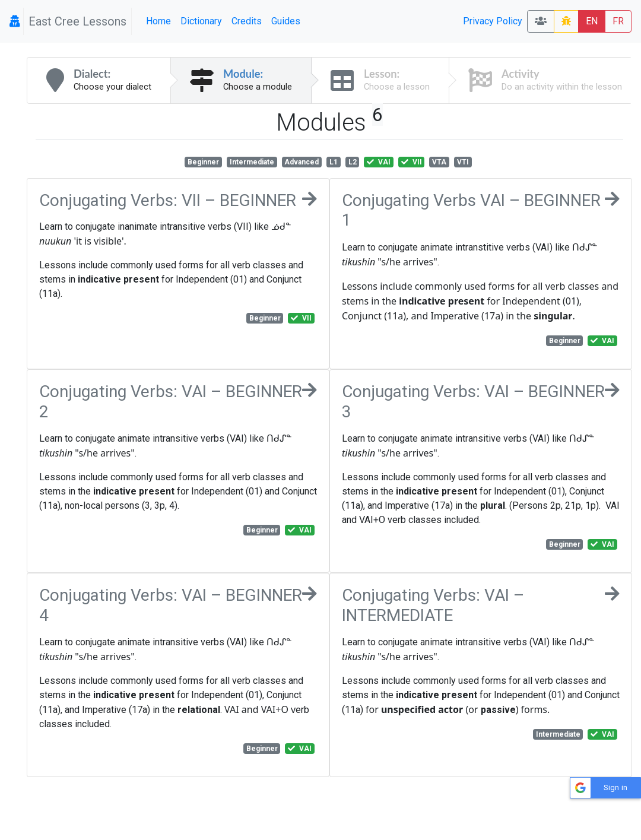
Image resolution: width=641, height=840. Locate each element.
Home (158, 21)
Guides (286, 21)
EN (592, 21)
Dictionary (201, 21)
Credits (247, 21)
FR (618, 21)
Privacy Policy (493, 21)
